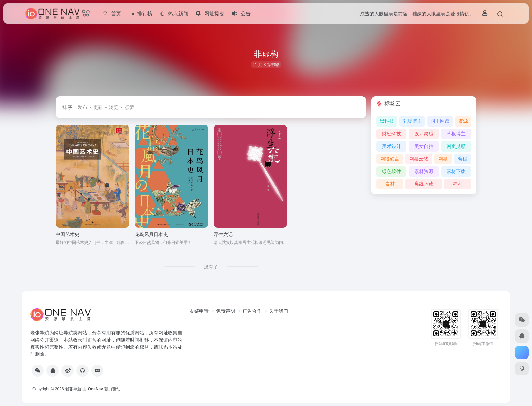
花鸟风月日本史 (151, 234)
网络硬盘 (390, 159)
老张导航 (73, 389)
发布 (82, 107)
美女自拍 (424, 146)
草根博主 (456, 134)
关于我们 (279, 311)
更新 (98, 107)
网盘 (443, 159)
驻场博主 (412, 121)
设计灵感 (424, 134)
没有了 (211, 267)
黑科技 (387, 121)
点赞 (129, 107)
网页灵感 (456, 146)
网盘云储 (419, 159)
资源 (463, 121)
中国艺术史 (68, 234)
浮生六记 (223, 234)
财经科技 (392, 134)
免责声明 (226, 311)
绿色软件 (392, 171)
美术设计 (392, 146)
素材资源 (424, 171)
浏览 (114, 107)
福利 (458, 184)
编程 (462, 159)
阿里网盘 (440, 121)
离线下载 (424, 184)
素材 (390, 184)
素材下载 (456, 171)
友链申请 (199, 311)
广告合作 (252, 311)
